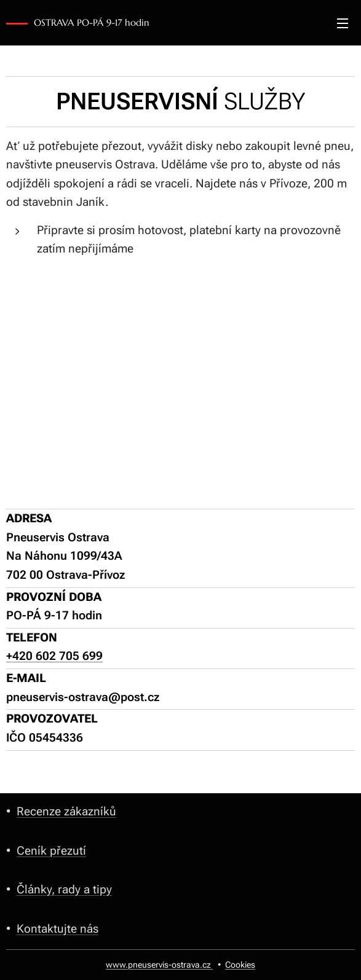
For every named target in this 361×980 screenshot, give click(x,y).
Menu (343, 23)
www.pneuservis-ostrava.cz (159, 965)
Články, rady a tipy (64, 889)
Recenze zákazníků (66, 811)
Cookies (240, 965)
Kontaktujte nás (58, 928)
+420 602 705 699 (54, 657)
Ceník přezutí (51, 850)
